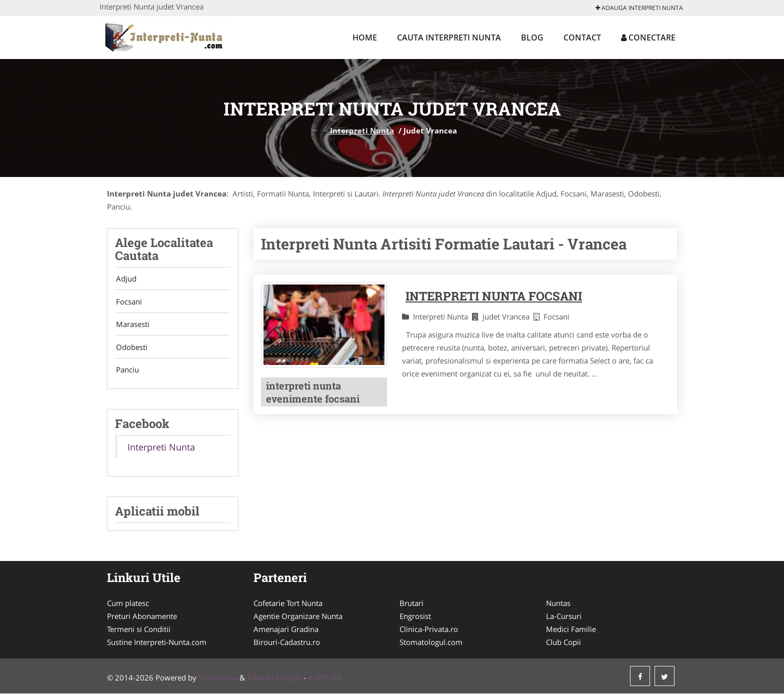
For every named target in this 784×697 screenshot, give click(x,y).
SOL (336, 681)
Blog (532, 37)
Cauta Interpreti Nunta (449, 37)
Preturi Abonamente (142, 619)
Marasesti (132, 326)
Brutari (411, 606)
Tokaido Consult (274, 681)
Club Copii (563, 645)
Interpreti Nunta (362, 130)
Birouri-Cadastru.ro (287, 645)
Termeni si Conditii (139, 632)
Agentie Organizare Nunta (298, 619)
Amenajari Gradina (286, 632)
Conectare (648, 37)
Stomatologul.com (431, 645)
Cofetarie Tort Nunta (288, 606)
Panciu (126, 373)
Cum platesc (128, 606)
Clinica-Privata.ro (429, 632)
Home (365, 37)
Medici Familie (571, 632)
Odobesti (131, 349)
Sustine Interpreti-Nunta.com (157, 645)
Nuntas (558, 606)
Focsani (128, 302)
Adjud (125, 279)
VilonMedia (218, 681)
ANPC (318, 681)
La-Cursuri (564, 619)
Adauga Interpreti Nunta (639, 8)
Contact (582, 37)
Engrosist (415, 619)
